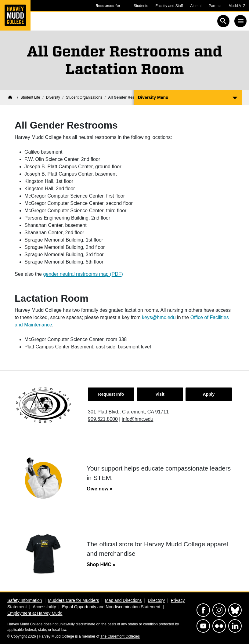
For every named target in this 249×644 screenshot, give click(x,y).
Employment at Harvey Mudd (35, 613)
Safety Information (25, 600)
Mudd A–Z (237, 6)
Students (141, 6)
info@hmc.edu (137, 419)
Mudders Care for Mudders (73, 600)
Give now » (99, 489)
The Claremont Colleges (120, 636)
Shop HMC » (101, 564)
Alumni (196, 6)
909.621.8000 (103, 419)
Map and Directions (123, 600)
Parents (215, 6)
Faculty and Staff (169, 6)
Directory (156, 600)
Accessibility (44, 607)
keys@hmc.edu (159, 317)
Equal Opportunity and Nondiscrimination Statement (111, 607)
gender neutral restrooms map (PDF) (83, 274)
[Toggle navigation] (240, 21)
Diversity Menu (153, 97)
